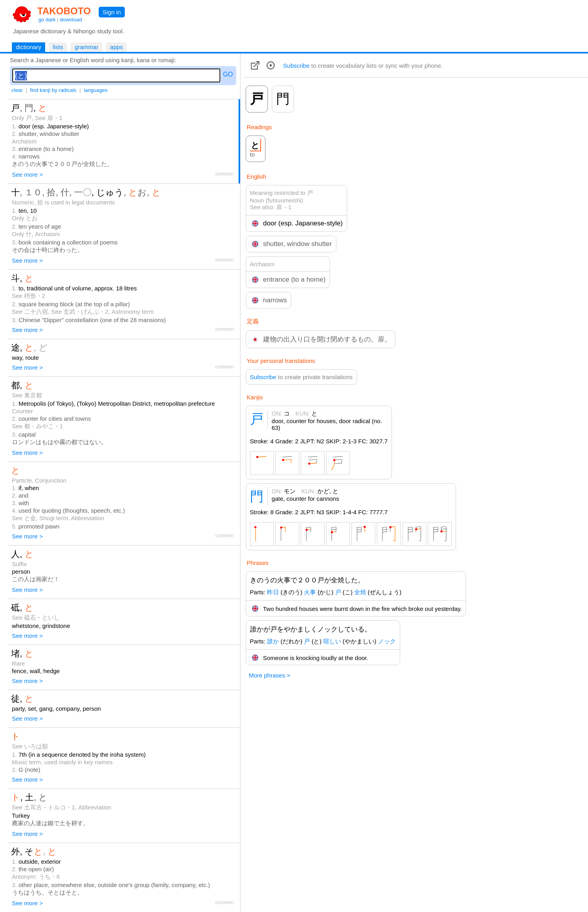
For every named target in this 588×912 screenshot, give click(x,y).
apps (117, 47)
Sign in (112, 12)
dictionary (29, 47)
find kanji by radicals (53, 90)
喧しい (332, 641)
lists (58, 47)
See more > (27, 175)
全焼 (360, 592)
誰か (273, 641)
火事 (310, 592)
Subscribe (297, 66)
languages (95, 90)
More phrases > (270, 675)
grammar (86, 47)
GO (228, 74)
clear (17, 90)
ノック (387, 641)
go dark (47, 20)
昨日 (273, 592)
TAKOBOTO (64, 11)
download (71, 20)
